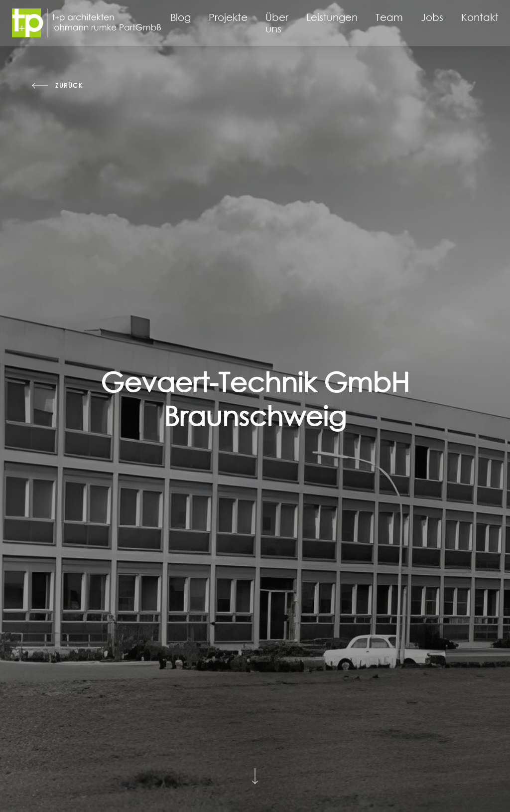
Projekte (228, 17)
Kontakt (480, 17)
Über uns (277, 23)
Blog (181, 17)
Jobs (432, 17)
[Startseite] (87, 23)
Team (389, 17)
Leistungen (332, 17)
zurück (69, 85)
